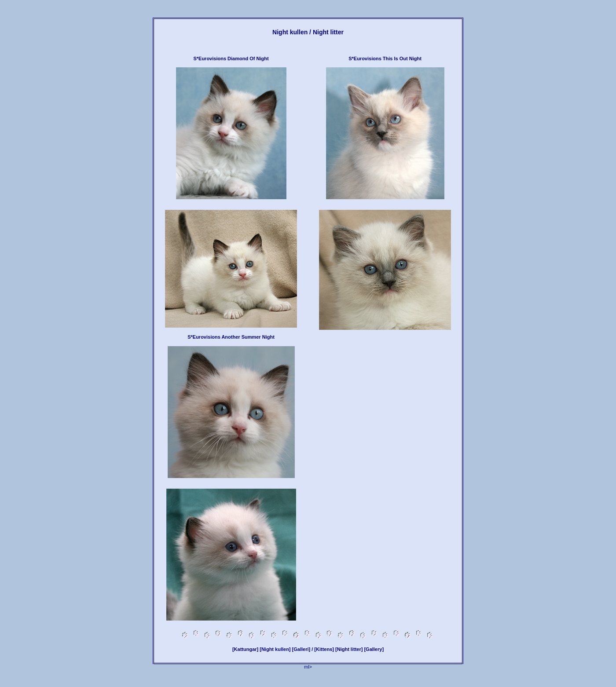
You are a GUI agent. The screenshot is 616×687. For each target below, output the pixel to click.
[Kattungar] (245, 649)
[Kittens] (324, 649)
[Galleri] (301, 649)
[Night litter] (349, 649)
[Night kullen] (275, 649)
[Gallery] (374, 649)
